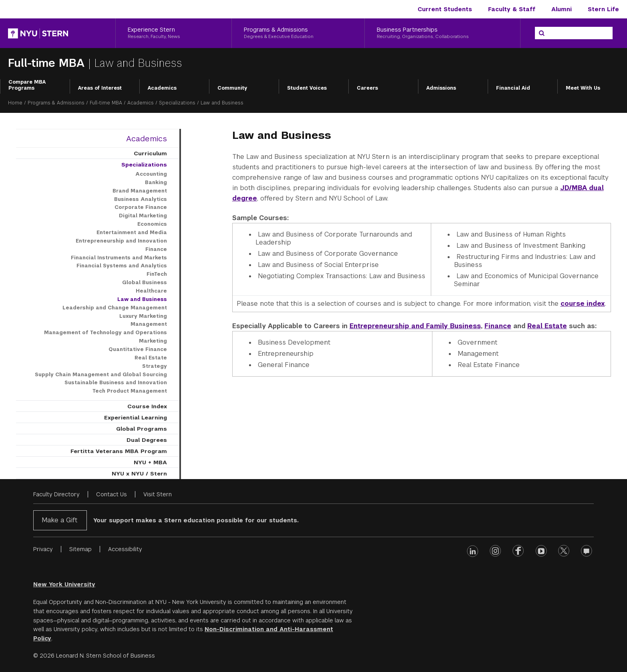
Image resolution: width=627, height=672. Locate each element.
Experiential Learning (136, 417)
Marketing (153, 341)
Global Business (145, 283)
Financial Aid (513, 88)
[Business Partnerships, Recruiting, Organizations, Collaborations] (442, 33)
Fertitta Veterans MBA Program (119, 451)
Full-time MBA (48, 63)
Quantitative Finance (138, 349)
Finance (498, 326)
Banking (156, 183)
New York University (64, 584)
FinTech (157, 274)
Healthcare (151, 291)
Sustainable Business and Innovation (116, 383)
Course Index (147, 406)
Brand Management (140, 191)
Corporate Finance (141, 207)
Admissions (441, 88)
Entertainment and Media (132, 233)
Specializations (177, 103)
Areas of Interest (100, 88)
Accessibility (125, 549)
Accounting (151, 174)
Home (15, 103)
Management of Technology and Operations (106, 333)
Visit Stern (158, 494)
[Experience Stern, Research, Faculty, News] (174, 33)
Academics (162, 88)
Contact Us (112, 494)
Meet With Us (583, 88)
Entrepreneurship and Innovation (121, 241)
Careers (367, 88)
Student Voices (307, 88)
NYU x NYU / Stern (139, 473)
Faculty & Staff (512, 9)
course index (583, 304)
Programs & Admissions (56, 103)
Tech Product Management (130, 391)
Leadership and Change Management (115, 308)
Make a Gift (59, 520)
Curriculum (150, 153)
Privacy (43, 549)
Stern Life (603, 9)
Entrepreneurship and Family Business (415, 326)
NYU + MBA (150, 462)
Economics (152, 224)
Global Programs (142, 429)
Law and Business (142, 299)
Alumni (562, 9)
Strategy (155, 366)
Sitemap (80, 549)
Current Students (445, 9)
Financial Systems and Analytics (122, 266)
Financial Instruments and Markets (119, 258)
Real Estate (547, 326)
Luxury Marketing (143, 316)
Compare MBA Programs (27, 85)
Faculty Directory (56, 494)
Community (232, 88)
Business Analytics (141, 199)
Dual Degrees (147, 440)
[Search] (542, 33)
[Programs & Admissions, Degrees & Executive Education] (298, 33)
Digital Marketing (143, 216)
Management (149, 324)
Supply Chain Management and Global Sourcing (101, 375)
